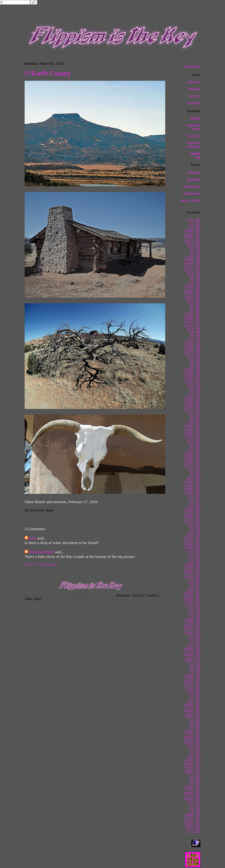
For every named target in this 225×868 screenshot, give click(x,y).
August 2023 (193, 758)
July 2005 (195, 254)
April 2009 (194, 359)
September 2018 (191, 621)
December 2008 (192, 349)
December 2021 (192, 711)
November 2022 (192, 737)
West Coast (191, 201)
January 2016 (193, 547)
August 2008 (193, 340)
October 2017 (193, 595)
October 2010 (193, 400)
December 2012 (192, 461)
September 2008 (191, 343)
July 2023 (195, 755)
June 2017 (195, 586)
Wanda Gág (196, 156)
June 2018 (195, 614)
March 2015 (194, 523)
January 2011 (193, 407)
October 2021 (193, 707)
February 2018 (192, 605)
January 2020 (193, 658)
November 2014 (192, 514)
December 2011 (192, 433)
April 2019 (194, 637)
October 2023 (193, 763)
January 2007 (193, 296)
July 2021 (195, 700)
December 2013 (192, 489)
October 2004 (193, 233)
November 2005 (192, 264)
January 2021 (193, 686)
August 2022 (193, 730)
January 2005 (193, 240)
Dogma (196, 119)
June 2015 (195, 530)
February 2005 (192, 243)
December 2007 (192, 322)
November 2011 (192, 431)
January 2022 (193, 714)
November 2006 (192, 292)
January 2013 (193, 463)
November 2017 (192, 598)
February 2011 (192, 410)
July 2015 (195, 533)
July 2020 (195, 672)
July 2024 (195, 783)
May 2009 (195, 361)
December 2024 (192, 795)
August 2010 (193, 396)
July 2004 (195, 226)
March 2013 (194, 468)
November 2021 (192, 709)
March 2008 (194, 329)
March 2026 (194, 830)
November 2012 (192, 459)
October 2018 (193, 623)
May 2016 (195, 556)
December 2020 (192, 684)
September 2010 (191, 398)
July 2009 (195, 366)
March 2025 (194, 802)
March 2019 (194, 635)
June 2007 (195, 308)
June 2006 (195, 280)
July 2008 (195, 338)
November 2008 (192, 347)
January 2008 (193, 324)
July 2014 (195, 505)
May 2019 (195, 640)
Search (195, 96)
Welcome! (193, 67)
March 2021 (194, 691)
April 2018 (194, 609)
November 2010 (192, 403)
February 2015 (192, 521)
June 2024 (195, 781)
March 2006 (194, 273)
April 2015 (194, 526)
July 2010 (195, 394)
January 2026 (193, 825)
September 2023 (191, 760)
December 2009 (192, 377)
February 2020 (192, 660)
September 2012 (191, 454)
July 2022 (195, 728)
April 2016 (194, 554)
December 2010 (192, 405)
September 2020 (191, 677)
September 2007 (191, 315)
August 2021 (193, 702)
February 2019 (192, 633)
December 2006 (192, 294)
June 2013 (195, 475)
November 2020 (192, 681)
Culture (194, 82)
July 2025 (195, 811)
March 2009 (194, 356)
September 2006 (191, 287)
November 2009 (192, 375)
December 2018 (192, 628)
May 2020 (195, 667)
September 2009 (191, 370)
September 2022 (191, 732)
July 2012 (195, 449)
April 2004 (194, 220)
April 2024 (194, 776)
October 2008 (193, 345)
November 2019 (192, 653)
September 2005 (191, 259)
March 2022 (194, 718)
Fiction (194, 136)
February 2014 (192, 493)
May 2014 (195, 500)
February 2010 (192, 382)
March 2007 (194, 301)
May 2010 (195, 389)
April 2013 (194, 470)
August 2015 (193, 535)
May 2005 (195, 250)
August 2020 (193, 674)
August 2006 (193, 285)
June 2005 (195, 252)
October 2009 (193, 373)
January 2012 (193, 435)
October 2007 (193, 317)
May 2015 (195, 528)
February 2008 (192, 326)
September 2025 (191, 816)
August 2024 (193, 786)
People (195, 89)
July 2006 (195, 282)
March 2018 (194, 607)
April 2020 (194, 665)
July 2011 (195, 421)
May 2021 (195, 695)
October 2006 (193, 289)
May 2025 (195, 807)
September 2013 (191, 482)
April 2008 (194, 331)
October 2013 (193, 484)
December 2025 (192, 823)
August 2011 (193, 424)
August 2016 (193, 563)
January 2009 (193, 352)
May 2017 (195, 584)
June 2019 (195, 642)
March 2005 (194, 245)
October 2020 (193, 679)
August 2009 (193, 368)
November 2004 (192, 236)
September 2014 (191, 510)
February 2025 (192, 799)
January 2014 (193, 491)
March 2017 (194, 579)
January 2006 (193, 268)
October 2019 (193, 651)
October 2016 (193, 568)
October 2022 (193, 735)
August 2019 (193, 646)
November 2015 (192, 542)
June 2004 (195, 224)
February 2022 (192, 716)
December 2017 (192, 600)
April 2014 (194, 498)
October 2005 (193, 261)
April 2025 (194, 804)
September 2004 (191, 231)
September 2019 (191, 649)
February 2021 (192, 688)
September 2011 (191, 426)
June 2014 (195, 503)
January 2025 (193, 797)
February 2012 (192, 438)
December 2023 (192, 767)
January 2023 (193, 742)
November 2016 (192, 570)
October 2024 (193, 790)
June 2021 (195, 697)
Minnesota (192, 187)
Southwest (192, 194)
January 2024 (193, 769)
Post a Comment (41, 564)
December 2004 (192, 238)
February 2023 (192, 744)
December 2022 (192, 739)
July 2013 (195, 477)
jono (33, 538)
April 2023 (194, 748)
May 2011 (195, 417)
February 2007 (192, 298)
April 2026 (194, 832)
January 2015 (193, 519)
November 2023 (192, 765)
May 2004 (195, 222)
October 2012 (193, 456)
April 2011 (194, 415)
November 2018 (192, 625)
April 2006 (194, 275)
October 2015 (193, 540)
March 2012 (194, 440)
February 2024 (192, 772)
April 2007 (194, 303)
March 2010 (194, 384)
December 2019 (192, 656)
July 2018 (195, 616)
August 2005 (193, 257)
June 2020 (195, 670)
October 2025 (193, 818)
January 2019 (193, 630)
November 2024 (192, 793)
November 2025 (192, 820)
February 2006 (192, 271)
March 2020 (194, 663)
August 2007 (193, 312)
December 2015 (192, 544)
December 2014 (192, 517)
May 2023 (195, 751)
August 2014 (193, 507)
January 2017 (193, 574)
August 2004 (193, 229)
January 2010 (193, 380)
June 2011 (195, 419)
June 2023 (195, 753)
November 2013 (192, 486)
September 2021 (191, 704)
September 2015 (191, 537)
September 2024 (191, 788)
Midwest (194, 180)
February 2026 (192, 827)
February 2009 (192, 354)
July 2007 (195, 310)
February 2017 (192, 577)
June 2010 (195, 391)
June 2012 (195, 447)
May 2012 (195, 445)
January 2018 (193, 602)
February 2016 (192, 549)
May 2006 (195, 277)
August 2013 (193, 479)
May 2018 (195, 612)
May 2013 (195, 472)
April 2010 (194, 387)
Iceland (194, 173)
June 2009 (195, 363)
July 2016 (195, 561)
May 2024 (195, 779)
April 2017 (194, 581)
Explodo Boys (194, 127)
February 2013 (192, 466)
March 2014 (194, 496)
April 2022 (194, 721)
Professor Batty (42, 552)
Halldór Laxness (194, 145)
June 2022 (195, 725)
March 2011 (194, 412)
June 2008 (195, 336)
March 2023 (194, 746)
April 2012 (194, 442)
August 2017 (193, 591)
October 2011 (193, 428)
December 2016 (192, 572)
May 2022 (195, 723)
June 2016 (195, 558)
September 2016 (191, 565)
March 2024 (194, 774)
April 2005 (194, 247)
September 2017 (191, 593)
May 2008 (195, 333)
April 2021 (194, 693)
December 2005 (192, 266)
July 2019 (195, 644)
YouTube (194, 103)
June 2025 (195, 809)
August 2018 (193, 619)
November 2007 (192, 319)
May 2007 (195, 305)
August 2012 (193, 451)
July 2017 (195, 589)
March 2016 (194, 551)
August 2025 (193, 814)
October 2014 (193, 512)
